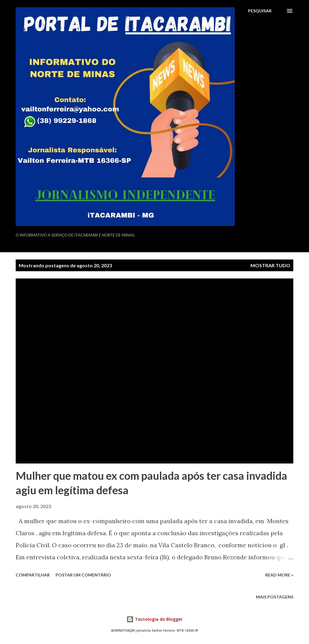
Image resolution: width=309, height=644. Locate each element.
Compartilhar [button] (33, 575)
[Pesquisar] (260, 11)
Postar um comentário (83, 575)
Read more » (279, 575)
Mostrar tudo (270, 265)
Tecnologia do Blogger (154, 619)
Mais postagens (275, 597)
